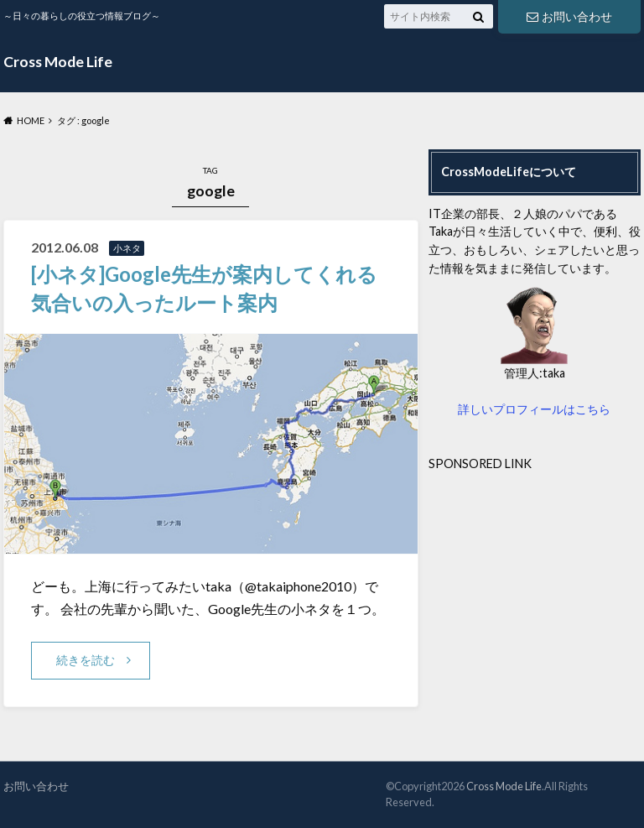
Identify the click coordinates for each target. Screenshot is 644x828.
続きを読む (86, 660)
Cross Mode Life (58, 62)
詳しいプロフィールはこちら (534, 409)
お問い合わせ (569, 16)
